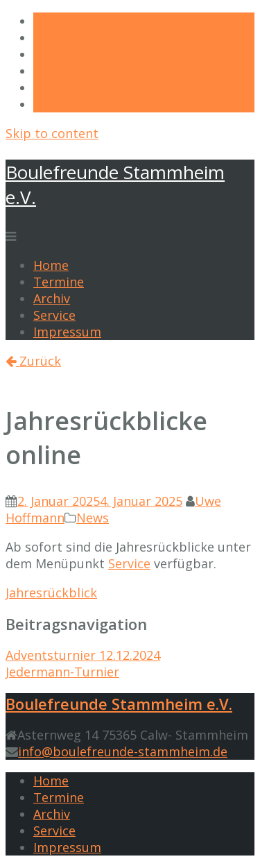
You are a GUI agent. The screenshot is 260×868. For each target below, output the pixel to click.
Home (51, 265)
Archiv (52, 298)
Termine (59, 282)
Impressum (67, 332)
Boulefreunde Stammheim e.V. (119, 704)
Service (54, 315)
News (93, 518)
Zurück (33, 361)
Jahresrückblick (51, 593)
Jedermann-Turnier (62, 672)
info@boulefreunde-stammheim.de (123, 751)
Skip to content (52, 133)
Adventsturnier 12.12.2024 (83, 655)
